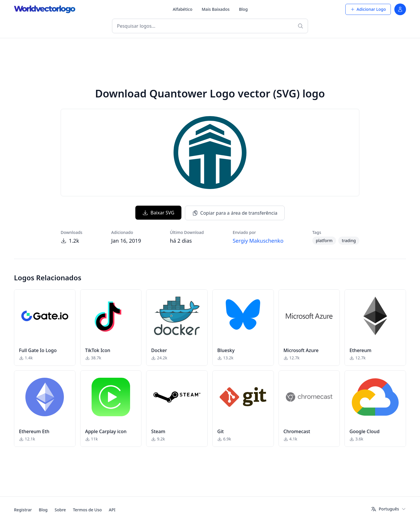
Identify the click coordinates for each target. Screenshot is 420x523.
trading (349, 240)
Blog (243, 9)
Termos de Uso (87, 510)
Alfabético (182, 9)
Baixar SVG (158, 213)
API (112, 510)
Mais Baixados (216, 9)
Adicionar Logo (368, 9)
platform (324, 240)
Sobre (60, 510)
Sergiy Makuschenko (258, 241)
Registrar (23, 510)
